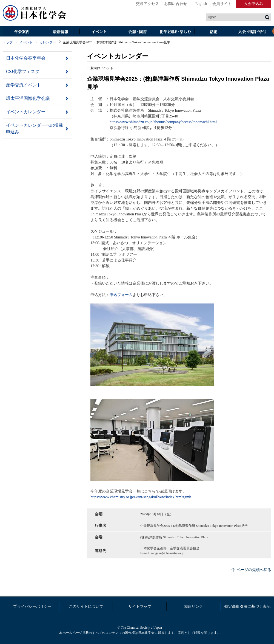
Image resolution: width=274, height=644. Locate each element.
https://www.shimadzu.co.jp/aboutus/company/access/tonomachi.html (163, 122)
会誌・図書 (137, 32)
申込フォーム (121, 295)
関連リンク (193, 607)
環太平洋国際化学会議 (28, 98)
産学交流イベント (24, 85)
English (201, 4)
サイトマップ (140, 607)
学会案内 (22, 32)
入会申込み (253, 4)
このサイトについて (86, 607)
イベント (99, 32)
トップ (8, 42)
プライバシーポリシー (32, 607)
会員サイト (222, 4)
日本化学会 (35, 13)
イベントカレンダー (26, 112)
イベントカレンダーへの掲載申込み (35, 129)
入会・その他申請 (252, 32)
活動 (214, 32)
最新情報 (60, 32)
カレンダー (48, 42)
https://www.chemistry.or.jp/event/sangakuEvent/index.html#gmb (141, 497)
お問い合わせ (176, 4)
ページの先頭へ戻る (254, 570)
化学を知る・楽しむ (175, 32)
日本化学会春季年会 (26, 58)
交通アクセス (147, 4)
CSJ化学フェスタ (23, 71)
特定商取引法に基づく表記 (247, 607)
